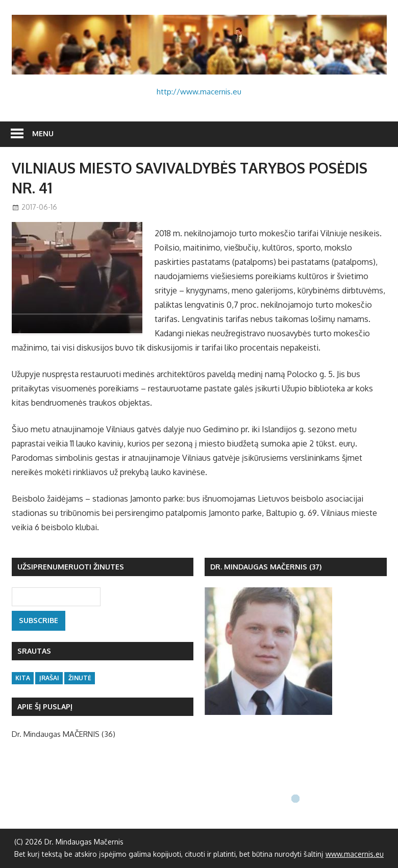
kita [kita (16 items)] (23, 678)
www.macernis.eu (355, 854)
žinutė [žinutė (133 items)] (80, 678)
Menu (43, 133)
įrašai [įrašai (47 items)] (49, 678)
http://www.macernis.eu (199, 92)
